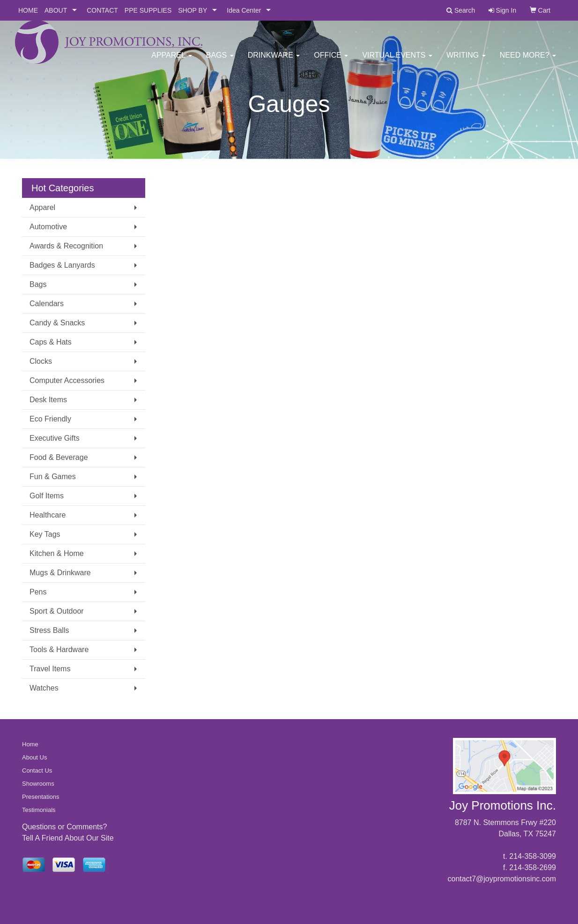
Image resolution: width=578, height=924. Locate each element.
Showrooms (38, 784)
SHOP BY (193, 10)
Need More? (528, 61)
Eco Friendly (50, 419)
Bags (220, 61)
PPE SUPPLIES (148, 10)
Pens (38, 592)
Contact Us (37, 770)
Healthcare (48, 515)
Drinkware (274, 61)
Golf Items (47, 496)
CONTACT (102, 10)
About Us (34, 757)
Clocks (41, 361)
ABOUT (56, 10)
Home (30, 744)
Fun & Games (53, 477)
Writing (466, 61)
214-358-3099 (533, 856)
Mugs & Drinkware (60, 573)
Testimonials (39, 810)
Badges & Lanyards (62, 265)
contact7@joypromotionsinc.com (502, 879)
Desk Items (48, 400)
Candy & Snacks (57, 323)
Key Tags (45, 534)
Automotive (48, 227)
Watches (44, 688)
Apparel (171, 61)
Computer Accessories (67, 380)
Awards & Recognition (66, 246)
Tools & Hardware (59, 650)
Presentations (41, 797)
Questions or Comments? (64, 827)
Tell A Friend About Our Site (68, 838)
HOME (28, 10)
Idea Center (244, 10)
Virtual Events (397, 61)
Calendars (47, 304)
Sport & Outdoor (57, 611)
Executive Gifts (55, 438)
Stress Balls (49, 630)
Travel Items (50, 669)
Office (331, 61)
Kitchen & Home (57, 553)
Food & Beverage (59, 457)
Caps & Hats (51, 342)
